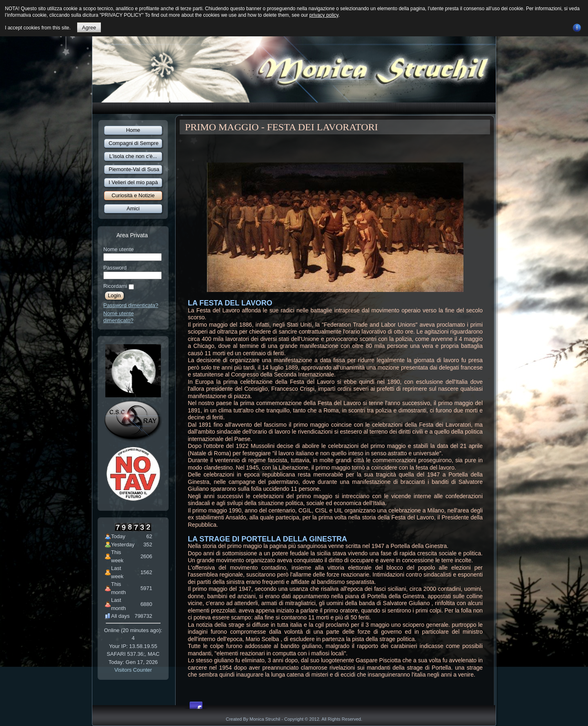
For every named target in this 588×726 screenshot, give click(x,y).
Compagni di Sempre (134, 143)
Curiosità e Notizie (133, 195)
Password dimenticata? (131, 305)
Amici (133, 208)
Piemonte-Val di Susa (134, 169)
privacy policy (324, 15)
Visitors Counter (133, 670)
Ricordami (115, 286)
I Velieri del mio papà (133, 182)
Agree (89, 28)
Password (115, 268)
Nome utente (118, 249)
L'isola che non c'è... (133, 156)
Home (133, 130)
